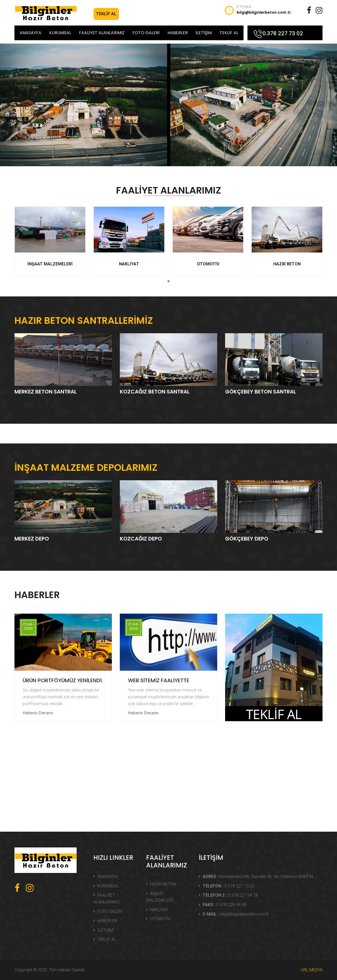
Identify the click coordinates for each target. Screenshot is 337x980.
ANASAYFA (31, 33)
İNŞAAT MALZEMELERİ (50, 237)
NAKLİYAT (129, 237)
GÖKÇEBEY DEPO (247, 539)
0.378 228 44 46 (225, 905)
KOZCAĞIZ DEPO (141, 539)
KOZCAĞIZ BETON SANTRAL (155, 392)
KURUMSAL (60, 33)
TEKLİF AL (106, 14)
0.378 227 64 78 (230, 895)
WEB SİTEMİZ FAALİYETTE (159, 680)
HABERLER (178, 33)
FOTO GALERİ (146, 33)
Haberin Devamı (38, 713)
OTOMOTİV (208, 237)
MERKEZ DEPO (32, 539)
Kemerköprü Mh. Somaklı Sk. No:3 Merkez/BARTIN (258, 877)
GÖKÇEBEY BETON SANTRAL (261, 392)
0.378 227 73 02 (283, 33)
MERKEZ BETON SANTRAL (46, 392)
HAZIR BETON (287, 237)
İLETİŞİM (204, 33)
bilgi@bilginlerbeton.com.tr (264, 12)
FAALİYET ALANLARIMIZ (102, 33)
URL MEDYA (312, 970)
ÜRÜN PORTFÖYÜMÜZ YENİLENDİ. (63, 680)
